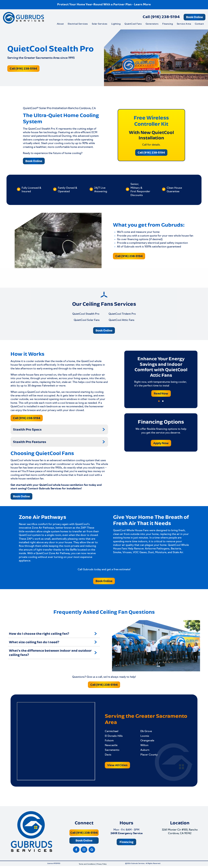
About (60, 24)
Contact (199, 24)
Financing (168, 24)
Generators (152, 24)
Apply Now (161, 443)
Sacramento (112, 751)
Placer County (148, 756)
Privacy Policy (102, 866)
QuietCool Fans (133, 24)
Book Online (195, 17)
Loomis (144, 737)
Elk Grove (146, 732)
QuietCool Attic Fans (122, 320)
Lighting (116, 24)
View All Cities (117, 766)
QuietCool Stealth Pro (86, 314)
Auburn (144, 751)
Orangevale (147, 742)
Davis (108, 756)
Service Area (184, 24)
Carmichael (112, 732)
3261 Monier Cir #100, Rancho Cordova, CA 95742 (180, 833)
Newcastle (111, 746)
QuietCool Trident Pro (122, 314)
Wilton (144, 746)
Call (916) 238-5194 (161, 17)
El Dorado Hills (114, 737)
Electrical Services (78, 24)
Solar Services (100, 24)
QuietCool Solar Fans (87, 320)
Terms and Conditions (87, 866)
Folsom (109, 742)
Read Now (161, 393)
